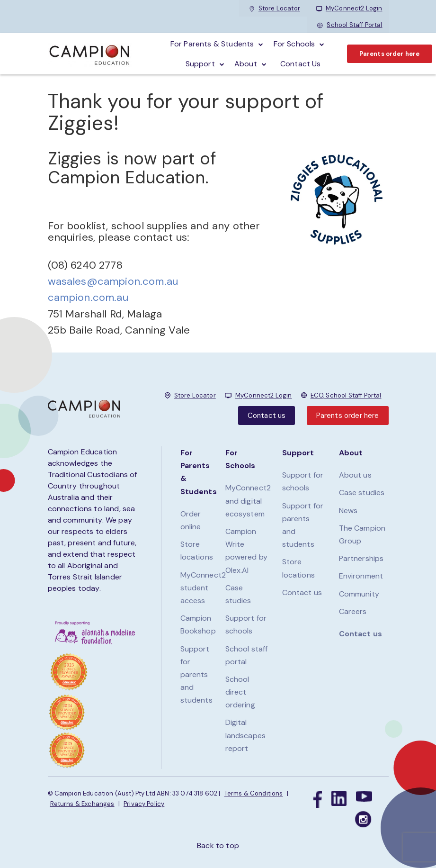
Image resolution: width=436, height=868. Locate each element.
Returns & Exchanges (82, 804)
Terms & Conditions (254, 793)
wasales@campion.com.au (113, 281)
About (246, 64)
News (348, 511)
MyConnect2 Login (349, 8)
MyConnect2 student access (203, 588)
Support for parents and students (196, 675)
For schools (294, 44)
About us (355, 475)
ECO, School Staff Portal (346, 395)
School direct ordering (240, 692)
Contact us (267, 416)
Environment (361, 576)
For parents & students (212, 44)
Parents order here (390, 54)
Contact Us (301, 64)
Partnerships (361, 558)
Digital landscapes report (246, 735)
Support (200, 64)
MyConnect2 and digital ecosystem (248, 501)
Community (359, 594)
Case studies (362, 493)
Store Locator (275, 8)
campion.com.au (88, 297)
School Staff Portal (350, 25)
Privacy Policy (144, 804)
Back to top (218, 845)
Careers (353, 611)
